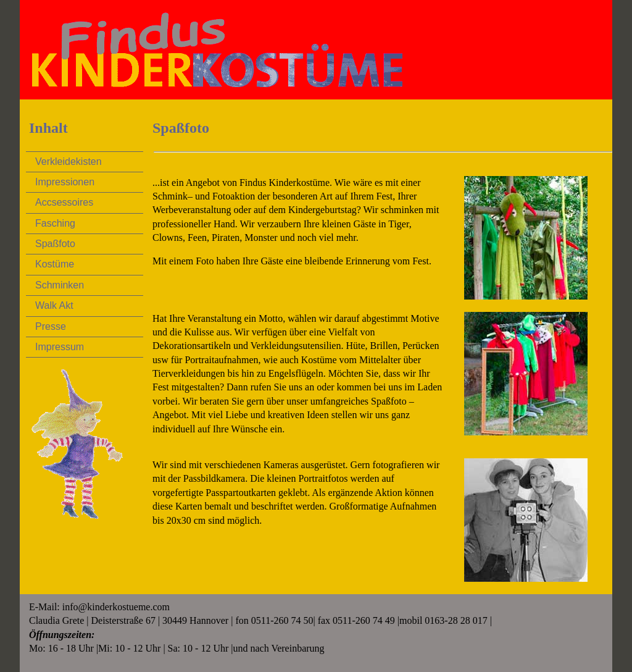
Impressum (60, 347)
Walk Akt (54, 305)
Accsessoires (64, 202)
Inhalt (48, 128)
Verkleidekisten (69, 162)
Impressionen (65, 182)
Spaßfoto (55, 244)
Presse (51, 326)
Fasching (55, 223)
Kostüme (55, 264)
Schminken (60, 285)
